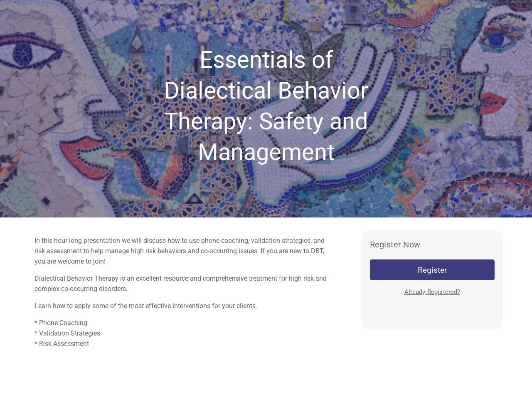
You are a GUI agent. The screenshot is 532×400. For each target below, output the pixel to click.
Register (432, 270)
